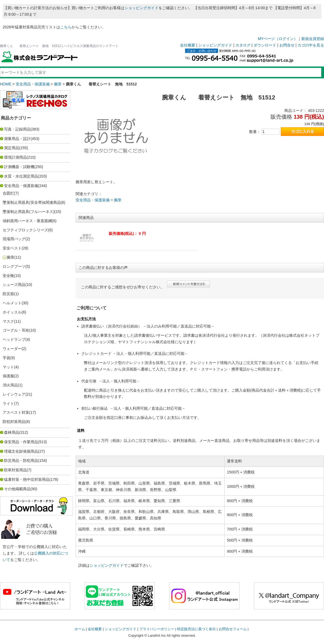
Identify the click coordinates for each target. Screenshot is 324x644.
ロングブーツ (14, 266)
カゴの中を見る (311, 45)
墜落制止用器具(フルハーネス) (28, 212)
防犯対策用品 (14, 422)
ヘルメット (12, 303)
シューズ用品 (14, 285)
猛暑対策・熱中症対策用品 (27, 479)
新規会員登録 (313, 39)
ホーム (80, 629)
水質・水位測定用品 (21, 176)
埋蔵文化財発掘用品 (21, 451)
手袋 (6, 358)
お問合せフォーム (233, 629)
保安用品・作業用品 (21, 442)
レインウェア (14, 394)
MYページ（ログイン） (278, 39)
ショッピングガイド (141, 8)
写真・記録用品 (17, 129)
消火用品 (10, 385)
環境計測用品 (15, 157)
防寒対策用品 (15, 470)
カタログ (243, 45)
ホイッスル (12, 312)
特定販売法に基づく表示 (196, 629)
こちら (66, 27)
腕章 (58, 84)
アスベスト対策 (16, 412)
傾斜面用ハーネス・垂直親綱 (27, 221)
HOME (6, 84)
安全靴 (8, 276)
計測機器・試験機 (19, 167)
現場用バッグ (14, 239)
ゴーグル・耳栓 (16, 330)
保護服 (8, 376)
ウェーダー (12, 349)
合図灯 (8, 193)
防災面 (8, 294)
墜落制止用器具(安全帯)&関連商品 (32, 202)
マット (8, 367)
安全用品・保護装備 (33, 84)
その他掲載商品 (17, 489)
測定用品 (12, 148)
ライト (8, 403)
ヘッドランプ (14, 339)
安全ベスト (12, 248)
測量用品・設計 (17, 139)
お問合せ (287, 45)
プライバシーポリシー (157, 629)
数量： (255, 132)
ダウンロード (265, 45)
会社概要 (188, 45)
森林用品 (12, 432)
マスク (8, 321)
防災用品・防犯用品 (21, 461)
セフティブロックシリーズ (25, 230)
